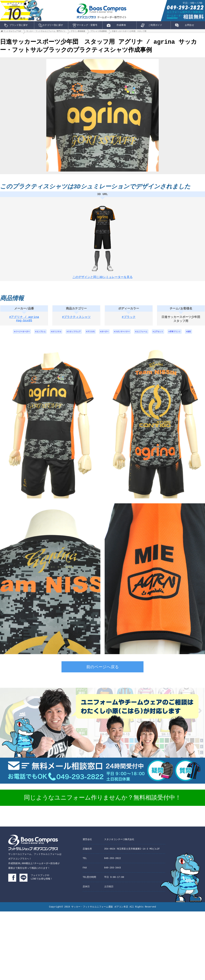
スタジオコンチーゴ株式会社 (119, 842)
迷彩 (196, 335)
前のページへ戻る (103, 671)
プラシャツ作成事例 (98, 32)
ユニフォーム (145, 335)
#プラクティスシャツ (76, 320)
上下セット (163, 335)
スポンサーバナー (124, 335)
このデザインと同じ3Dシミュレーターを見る (102, 277)
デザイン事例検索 (78, 32)
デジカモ (90, 335)
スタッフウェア (72, 335)
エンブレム (37, 335)
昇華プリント (181, 335)
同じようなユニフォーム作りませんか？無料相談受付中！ (102, 801)
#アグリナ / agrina (24, 320)
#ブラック (129, 320)
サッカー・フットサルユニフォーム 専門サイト (46, 32)
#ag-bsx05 (24, 324)
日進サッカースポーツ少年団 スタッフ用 (129, 32)
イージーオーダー (17, 335)
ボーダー (105, 335)
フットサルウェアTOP (12, 32)
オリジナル (53, 335)
